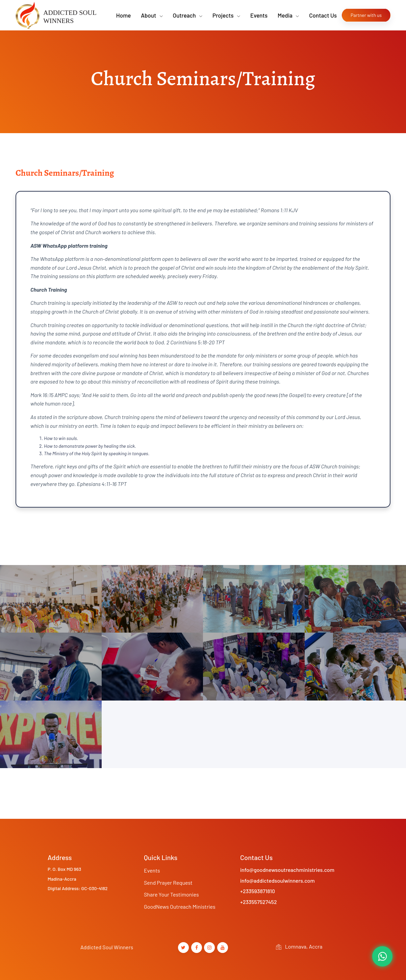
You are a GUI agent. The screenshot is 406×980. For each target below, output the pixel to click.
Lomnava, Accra (299, 946)
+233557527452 (259, 902)
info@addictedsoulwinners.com (277, 880)
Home (123, 15)
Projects (224, 15)
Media (286, 15)
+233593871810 (258, 891)
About (149, 15)
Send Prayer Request (168, 883)
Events (259, 15)
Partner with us (366, 15)
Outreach (185, 15)
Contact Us (323, 15)
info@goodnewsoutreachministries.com (287, 870)
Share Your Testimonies (171, 894)
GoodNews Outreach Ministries (180, 906)
